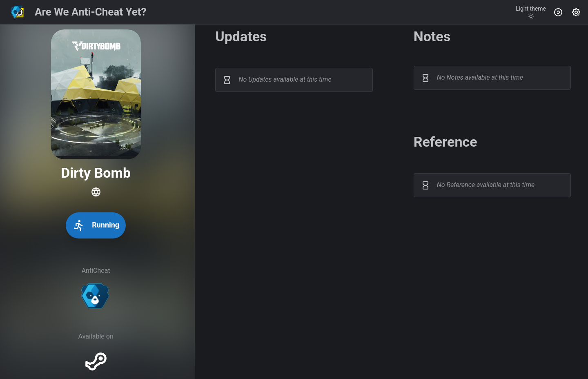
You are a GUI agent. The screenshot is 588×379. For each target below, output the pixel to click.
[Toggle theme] (531, 12)
